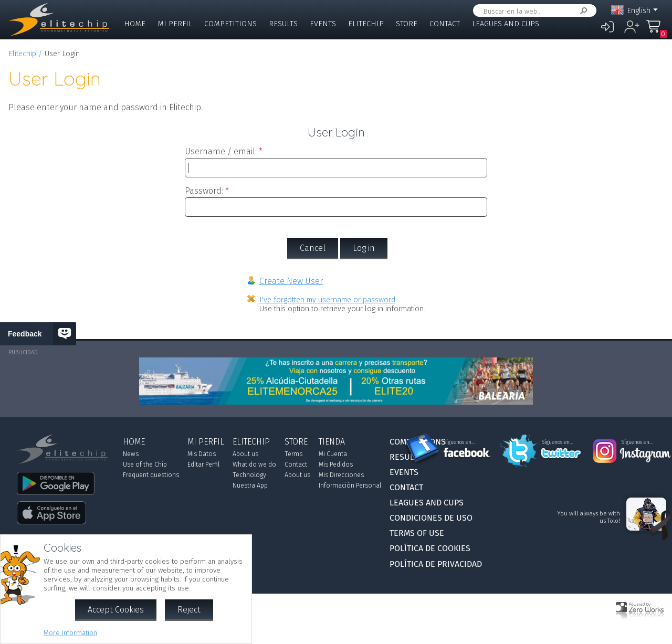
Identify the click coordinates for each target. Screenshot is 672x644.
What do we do (254, 464)
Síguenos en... (459, 442)
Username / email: (221, 151)
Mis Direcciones (341, 475)
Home (135, 24)
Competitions (230, 24)
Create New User (291, 281)
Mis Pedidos (336, 464)
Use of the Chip (145, 464)
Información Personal (350, 485)
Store (407, 24)
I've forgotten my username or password (327, 300)
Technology (249, 475)
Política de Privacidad (436, 564)
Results (283, 24)
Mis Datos (202, 454)
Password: (204, 191)
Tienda (332, 442)
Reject (189, 610)
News (131, 454)
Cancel (313, 248)
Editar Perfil (203, 464)
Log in (364, 248)
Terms (293, 454)
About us (245, 454)
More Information (70, 633)
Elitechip (366, 24)
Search (582, 11)
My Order (656, 31)
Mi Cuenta (333, 454)
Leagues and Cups (506, 24)
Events (323, 24)
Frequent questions (151, 475)
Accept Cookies (116, 610)
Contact (445, 24)
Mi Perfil (175, 24)
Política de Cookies (430, 548)
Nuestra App (250, 485)
